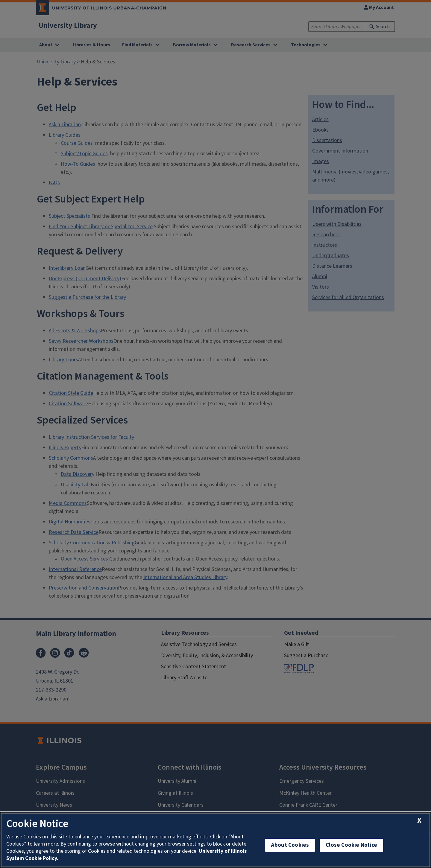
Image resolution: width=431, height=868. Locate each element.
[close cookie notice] (419, 821)
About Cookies (290, 845)
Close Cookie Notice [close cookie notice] (351, 845)
